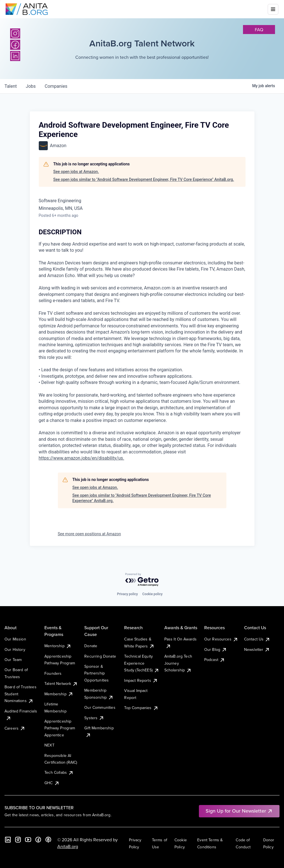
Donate (91, 646)
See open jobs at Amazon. (76, 172)
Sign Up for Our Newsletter (239, 811)
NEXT (49, 745)
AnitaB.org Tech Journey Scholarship (178, 663)
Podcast (215, 660)
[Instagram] (15, 33)
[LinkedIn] (15, 56)
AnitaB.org (68, 846)
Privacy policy (127, 594)
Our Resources (221, 639)
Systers (94, 718)
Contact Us (257, 639)
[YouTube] (28, 840)
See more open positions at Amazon (89, 534)
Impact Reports (141, 680)
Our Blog (216, 649)
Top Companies (141, 708)
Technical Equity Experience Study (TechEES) (142, 663)
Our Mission (15, 639)
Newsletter (257, 649)
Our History (15, 649)
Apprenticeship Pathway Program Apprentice (60, 728)
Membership (59, 694)
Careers (15, 728)
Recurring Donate (100, 656)
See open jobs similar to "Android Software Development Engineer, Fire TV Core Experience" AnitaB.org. (144, 179)
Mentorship (58, 646)
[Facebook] (15, 45)
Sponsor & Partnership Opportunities (96, 673)
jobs (31, 86)
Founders (53, 673)
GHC (52, 783)
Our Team (13, 660)
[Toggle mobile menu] (273, 9)
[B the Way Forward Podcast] (48, 840)
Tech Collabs (59, 772)
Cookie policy (153, 594)
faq (259, 30)
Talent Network (61, 683)
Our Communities (100, 707)
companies (56, 86)
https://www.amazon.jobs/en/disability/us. (82, 458)
